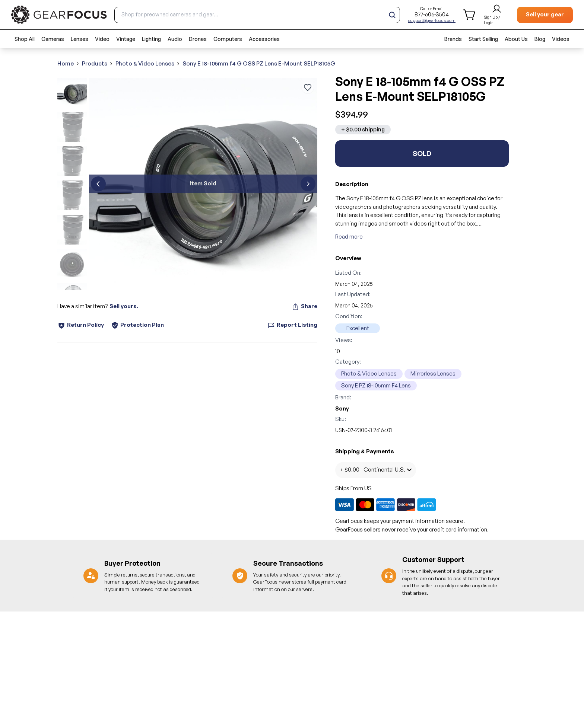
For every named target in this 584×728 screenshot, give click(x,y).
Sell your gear (545, 14)
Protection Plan (138, 325)
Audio (175, 39)
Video (102, 39)
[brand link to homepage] (59, 15)
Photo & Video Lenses (145, 63)
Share (304, 306)
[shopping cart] (470, 15)
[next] (308, 184)
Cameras (53, 39)
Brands (453, 39)
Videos (561, 39)
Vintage (126, 39)
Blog (540, 39)
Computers (228, 39)
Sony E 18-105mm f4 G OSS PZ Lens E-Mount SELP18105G (259, 63)
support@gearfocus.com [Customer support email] (432, 20)
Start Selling (483, 39)
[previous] (98, 184)
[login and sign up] (497, 15)
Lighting (151, 39)
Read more (349, 237)
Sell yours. (124, 306)
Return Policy (81, 325)
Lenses (80, 39)
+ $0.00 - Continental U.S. (376, 470)
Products (95, 63)
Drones (198, 39)
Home (66, 63)
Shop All (25, 39)
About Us (516, 39)
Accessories (264, 39)
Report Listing (292, 325)
